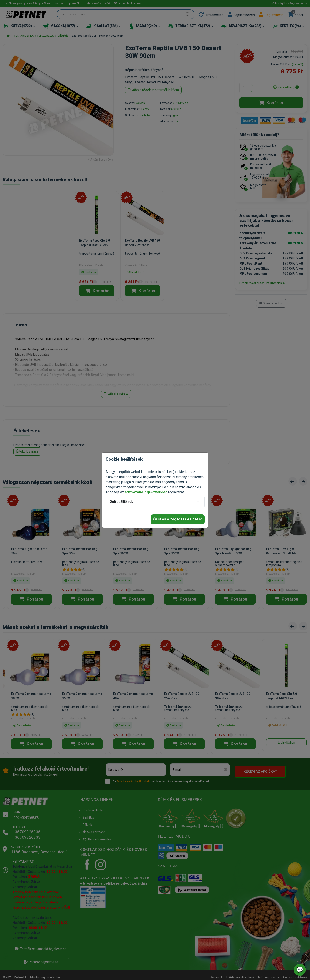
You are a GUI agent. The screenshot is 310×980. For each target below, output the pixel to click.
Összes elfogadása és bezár (178, 519)
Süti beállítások (122, 502)
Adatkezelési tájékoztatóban (146, 492)
